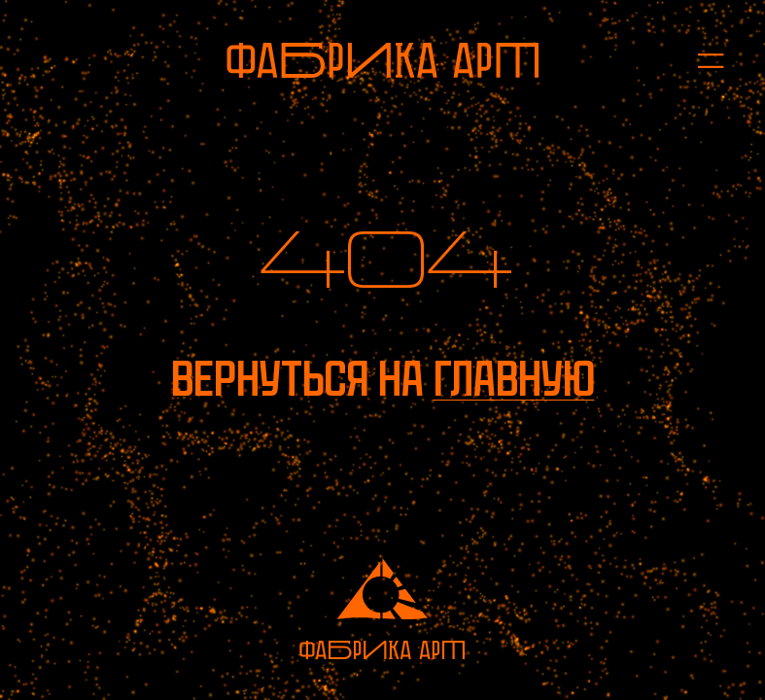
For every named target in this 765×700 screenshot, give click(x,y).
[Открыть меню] (701, 60)
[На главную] (383, 60)
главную (514, 379)
